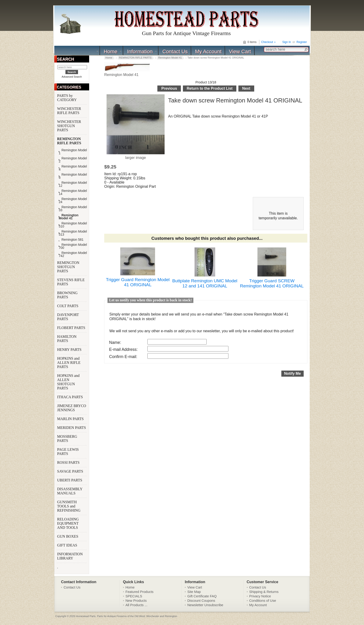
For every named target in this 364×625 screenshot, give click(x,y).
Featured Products (140, 592)
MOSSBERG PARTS (67, 439)
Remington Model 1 (73, 152)
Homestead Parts (86, 616)
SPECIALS (134, 596)
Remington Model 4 (73, 168)
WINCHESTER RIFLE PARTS (69, 111)
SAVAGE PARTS (71, 471)
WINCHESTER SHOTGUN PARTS (69, 126)
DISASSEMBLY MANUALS (70, 491)
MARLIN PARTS (71, 419)
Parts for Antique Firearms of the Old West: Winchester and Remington (137, 616)
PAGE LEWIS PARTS (68, 452)
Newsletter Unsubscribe (205, 605)
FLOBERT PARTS (71, 328)
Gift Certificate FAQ (202, 596)
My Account (208, 51)
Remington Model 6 (73, 176)
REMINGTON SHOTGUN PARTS (68, 267)
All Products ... (137, 605)
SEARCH (65, 59)
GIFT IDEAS (68, 545)
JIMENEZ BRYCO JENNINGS (72, 408)
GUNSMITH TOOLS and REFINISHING (69, 506)
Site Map (194, 592)
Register (302, 42)
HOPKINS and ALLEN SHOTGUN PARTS (68, 382)
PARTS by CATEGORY (67, 98)
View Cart (240, 51)
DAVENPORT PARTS (68, 317)
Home (111, 51)
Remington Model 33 (73, 209)
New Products (136, 601)
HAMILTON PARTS (67, 339)
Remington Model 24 (73, 201)
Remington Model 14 (73, 192)
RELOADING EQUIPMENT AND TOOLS (68, 523)
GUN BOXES (68, 536)
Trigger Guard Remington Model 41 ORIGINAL (138, 282)
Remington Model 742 (73, 254)
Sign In (287, 42)
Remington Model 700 (73, 246)
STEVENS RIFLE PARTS (71, 282)
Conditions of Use (263, 601)
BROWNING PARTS (67, 295)
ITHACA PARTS (70, 397)
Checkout (267, 42)
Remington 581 (71, 240)
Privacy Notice (260, 596)
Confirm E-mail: (123, 357)
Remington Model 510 (73, 225)
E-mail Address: (123, 349)
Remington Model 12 (73, 184)
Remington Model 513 (73, 233)
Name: (115, 342)
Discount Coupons (201, 601)
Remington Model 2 (73, 160)
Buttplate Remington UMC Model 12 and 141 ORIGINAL (205, 283)
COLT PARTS (68, 306)
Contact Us (175, 51)
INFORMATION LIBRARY (70, 556)
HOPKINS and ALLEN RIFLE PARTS (69, 363)
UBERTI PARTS (70, 480)
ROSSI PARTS (68, 462)
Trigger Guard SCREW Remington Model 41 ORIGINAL (272, 283)
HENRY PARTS (70, 350)
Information (140, 51)
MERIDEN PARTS (72, 428)
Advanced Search (72, 77)
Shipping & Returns (264, 592)
